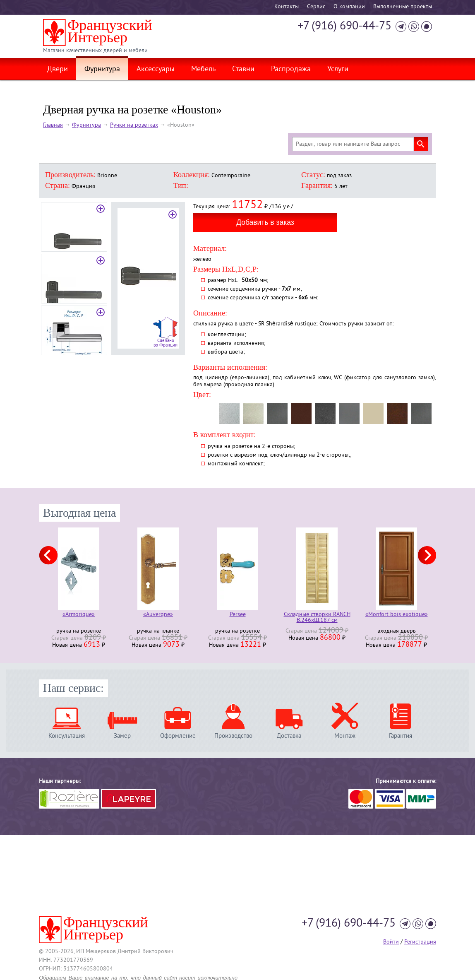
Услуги (338, 70)
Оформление (178, 736)
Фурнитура (102, 70)
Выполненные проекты (403, 7)
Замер (122, 736)
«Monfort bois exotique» (397, 615)
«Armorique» (79, 615)
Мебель (203, 70)
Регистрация (420, 942)
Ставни (243, 70)
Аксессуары (156, 70)
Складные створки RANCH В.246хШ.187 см (317, 618)
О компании (349, 7)
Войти (391, 942)
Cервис (316, 7)
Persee (238, 615)
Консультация (67, 736)
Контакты (287, 7)
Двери (58, 70)
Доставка (289, 736)
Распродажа (291, 70)
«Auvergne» (158, 615)
